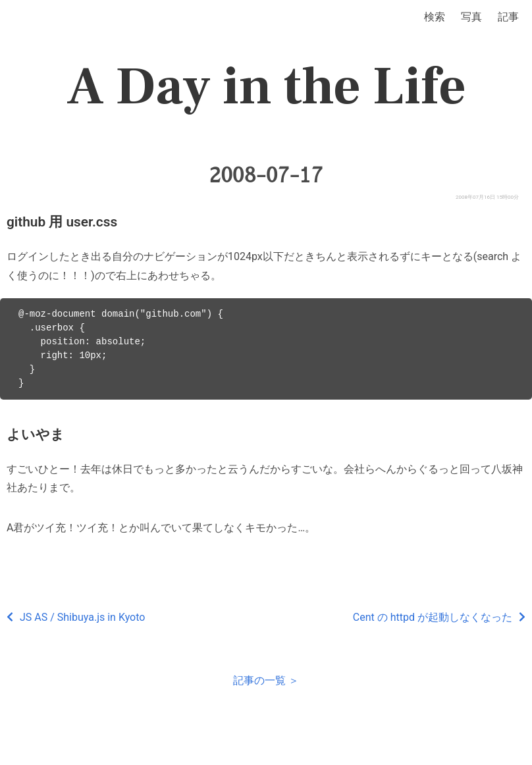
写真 (471, 17)
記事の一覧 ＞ (266, 680)
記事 (508, 17)
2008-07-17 (266, 175)
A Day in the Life (266, 87)
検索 (435, 17)
